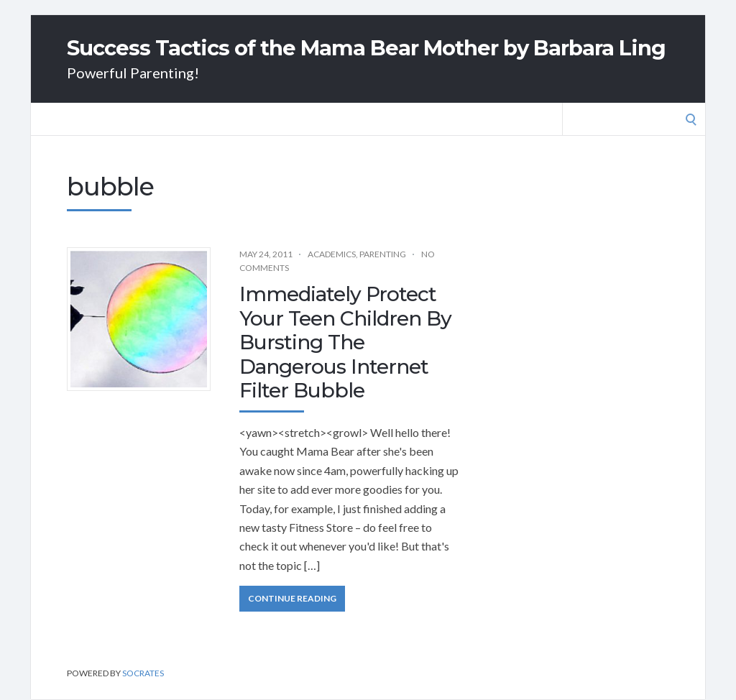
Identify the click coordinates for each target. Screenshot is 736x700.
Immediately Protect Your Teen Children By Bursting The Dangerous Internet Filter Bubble (345, 342)
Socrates (143, 673)
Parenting (383, 254)
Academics (332, 254)
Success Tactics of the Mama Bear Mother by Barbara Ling (366, 48)
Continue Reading (292, 598)
